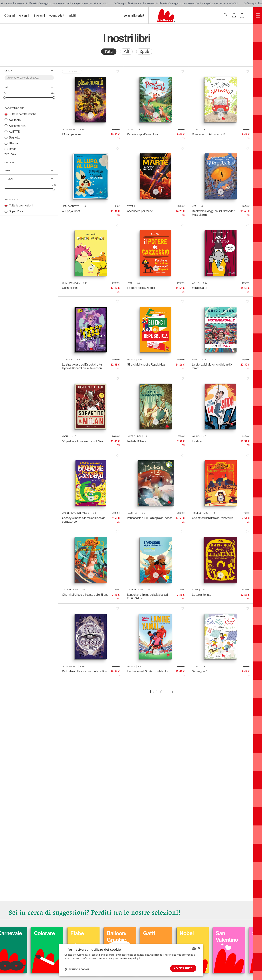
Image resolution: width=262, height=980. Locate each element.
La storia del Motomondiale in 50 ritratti (212, 366)
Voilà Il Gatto (200, 288)
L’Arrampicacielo (72, 134)
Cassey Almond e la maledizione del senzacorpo (84, 520)
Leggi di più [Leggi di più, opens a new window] (134, 958)
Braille (13, 149)
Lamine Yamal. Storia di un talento (147, 671)
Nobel (208, 933)
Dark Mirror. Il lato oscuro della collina (84, 671)
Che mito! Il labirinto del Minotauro (213, 518)
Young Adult (57, 15)
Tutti (109, 51)
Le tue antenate (202, 595)
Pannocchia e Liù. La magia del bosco (150, 518)
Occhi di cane (70, 288)
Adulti (72, 15)
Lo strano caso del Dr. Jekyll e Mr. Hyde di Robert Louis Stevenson (82, 366)
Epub (144, 51)
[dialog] (131, 960)
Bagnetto (15, 137)
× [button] (199, 948)
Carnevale (31, 933)
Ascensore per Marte (140, 211)
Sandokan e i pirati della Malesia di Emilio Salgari (148, 596)
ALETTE (14, 132)
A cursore (15, 120)
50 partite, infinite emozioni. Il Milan (83, 441)
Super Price (16, 211)
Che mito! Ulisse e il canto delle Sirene (85, 595)
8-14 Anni (39, 15)
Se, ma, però (200, 671)
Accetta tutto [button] (183, 968)
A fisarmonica (17, 126)
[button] (77, 969)
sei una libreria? (134, 15)
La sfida (197, 441)
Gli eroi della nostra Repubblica (146, 364)
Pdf (126, 51)
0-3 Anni (10, 15)
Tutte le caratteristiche (23, 114)
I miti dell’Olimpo (137, 441)
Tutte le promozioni (21, 205)
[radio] (109, 52)
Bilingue (14, 143)
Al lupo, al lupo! (71, 211)
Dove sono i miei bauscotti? (209, 134)
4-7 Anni (24, 15)
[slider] (5, 97)
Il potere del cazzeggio (141, 288)
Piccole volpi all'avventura (142, 134)
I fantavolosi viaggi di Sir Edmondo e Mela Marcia (214, 213)
